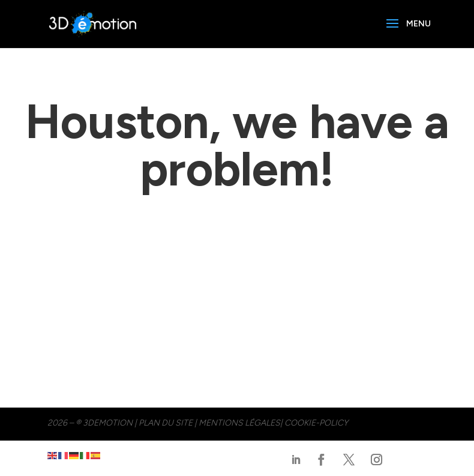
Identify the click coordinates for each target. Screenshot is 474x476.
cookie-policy (316, 423)
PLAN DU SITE (166, 423)
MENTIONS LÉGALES (239, 423)
